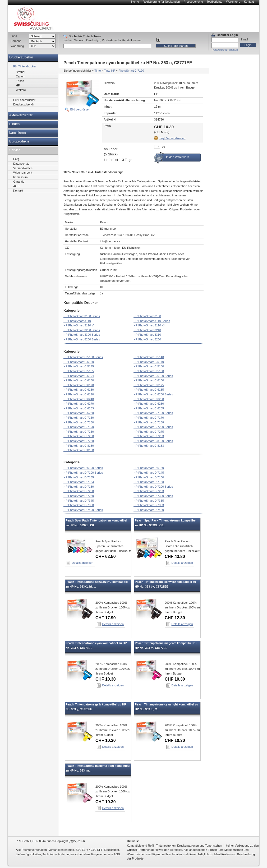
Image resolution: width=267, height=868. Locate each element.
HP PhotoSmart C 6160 (149, 380)
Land (14, 36)
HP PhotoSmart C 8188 (79, 450)
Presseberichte (193, 2)
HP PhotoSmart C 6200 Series (153, 394)
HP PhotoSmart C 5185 (79, 371)
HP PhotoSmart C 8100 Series (153, 441)
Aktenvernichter (21, 115)
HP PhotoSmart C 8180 (79, 446)
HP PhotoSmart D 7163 (79, 482)
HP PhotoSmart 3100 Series (82, 316)
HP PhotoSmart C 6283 (79, 408)
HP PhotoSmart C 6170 (79, 385)
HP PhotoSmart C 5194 (79, 376)
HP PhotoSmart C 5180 (149, 366)
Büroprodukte (19, 141)
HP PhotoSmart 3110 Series (152, 321)
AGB (16, 186)
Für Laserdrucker (24, 100)
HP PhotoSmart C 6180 (79, 390)
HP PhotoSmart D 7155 (79, 477)
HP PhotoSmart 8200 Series (82, 339)
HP (18, 85)
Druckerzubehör (21, 57)
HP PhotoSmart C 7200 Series (153, 427)
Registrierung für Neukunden (161, 2)
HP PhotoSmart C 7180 (79, 422)
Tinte (98, 71)
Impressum (20, 177)
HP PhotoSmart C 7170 (149, 418)
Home (135, 2)
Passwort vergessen (225, 50)
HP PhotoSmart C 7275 (149, 432)
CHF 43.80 (175, 557)
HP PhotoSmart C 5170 (149, 362)
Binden (14, 124)
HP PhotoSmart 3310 (147, 335)
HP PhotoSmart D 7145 (149, 473)
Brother (21, 72)
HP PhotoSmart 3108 (147, 316)
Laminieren (18, 133)
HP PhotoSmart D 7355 (149, 501)
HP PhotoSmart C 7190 (79, 427)
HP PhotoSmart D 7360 (79, 505)
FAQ (16, 159)
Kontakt (249, 2)
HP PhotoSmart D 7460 (149, 510)
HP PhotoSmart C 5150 (79, 362)
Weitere (21, 90)
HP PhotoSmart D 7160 (149, 477)
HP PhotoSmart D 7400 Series (83, 510)
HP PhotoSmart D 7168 (149, 482)
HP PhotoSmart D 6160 (149, 468)
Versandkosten (23, 168)
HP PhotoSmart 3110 (77, 321)
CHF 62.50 (106, 557)
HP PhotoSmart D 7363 (149, 505)
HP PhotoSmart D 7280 (79, 496)
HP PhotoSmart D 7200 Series (153, 487)
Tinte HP (109, 71)
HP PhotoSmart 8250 (147, 339)
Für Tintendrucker (25, 66)
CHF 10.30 (106, 679)
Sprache (16, 41)
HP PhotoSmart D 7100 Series (83, 473)
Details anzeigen (83, 563)
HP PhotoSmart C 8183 (149, 446)
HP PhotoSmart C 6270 (79, 404)
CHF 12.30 (175, 618)
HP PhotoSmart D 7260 (79, 491)
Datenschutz (21, 164)
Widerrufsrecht (23, 173)
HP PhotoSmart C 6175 (149, 385)
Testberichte (215, 2)
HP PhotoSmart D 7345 (79, 501)
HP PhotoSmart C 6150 (79, 380)
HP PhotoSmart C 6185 (149, 390)
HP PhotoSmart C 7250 (79, 432)
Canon (20, 76)
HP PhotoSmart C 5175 (79, 366)
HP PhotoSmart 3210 (147, 330)
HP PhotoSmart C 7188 (149, 422)
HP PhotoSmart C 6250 (149, 399)
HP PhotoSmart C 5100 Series (83, 357)
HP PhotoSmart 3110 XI (149, 325)
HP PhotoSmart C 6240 (79, 399)
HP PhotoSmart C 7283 (149, 436)
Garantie (19, 182)
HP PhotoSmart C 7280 (79, 436)
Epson (20, 81)
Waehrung (17, 46)
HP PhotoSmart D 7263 (149, 491)
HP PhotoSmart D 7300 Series (153, 496)
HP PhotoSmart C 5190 (149, 371)
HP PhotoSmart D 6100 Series (83, 468)
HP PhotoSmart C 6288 (79, 413)
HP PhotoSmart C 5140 (149, 357)
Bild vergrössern (81, 109)
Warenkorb (233, 2)
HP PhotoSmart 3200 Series (82, 330)
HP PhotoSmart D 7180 (79, 487)
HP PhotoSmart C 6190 (79, 394)
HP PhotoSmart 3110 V (79, 325)
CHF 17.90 (106, 618)
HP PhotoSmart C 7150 (79, 418)
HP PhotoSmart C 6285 (149, 408)
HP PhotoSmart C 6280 (149, 404)
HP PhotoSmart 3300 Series (82, 335)
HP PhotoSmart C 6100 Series (153, 376)
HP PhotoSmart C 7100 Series (153, 413)
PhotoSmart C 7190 (131, 71)
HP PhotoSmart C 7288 (79, 441)
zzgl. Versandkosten (172, 138)
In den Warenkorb (178, 157)
